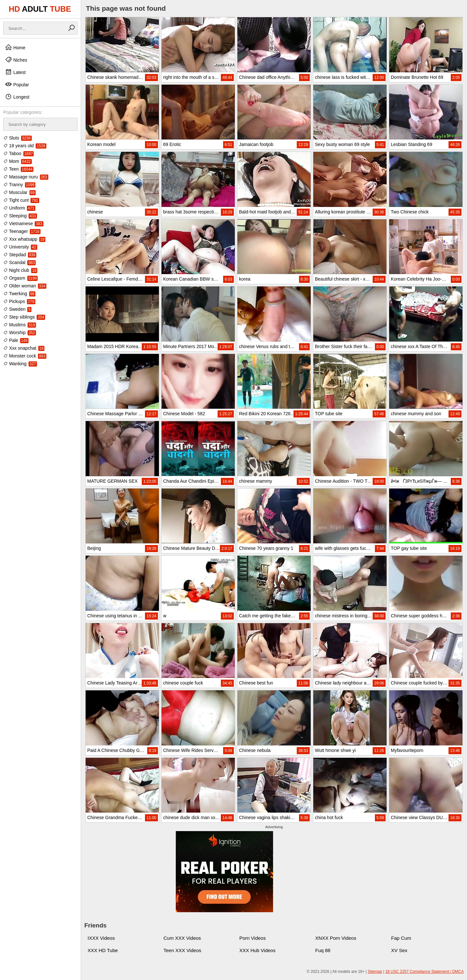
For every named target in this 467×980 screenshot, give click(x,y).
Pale (16, 340)
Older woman (25, 286)
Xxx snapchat (24, 348)
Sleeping (20, 216)
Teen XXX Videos (182, 950)
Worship (20, 333)
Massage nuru (26, 177)
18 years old (25, 146)
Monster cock (25, 356)
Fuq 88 (323, 950)
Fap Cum (401, 938)
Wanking (20, 364)
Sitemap (375, 972)
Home (15, 47)
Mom (18, 161)
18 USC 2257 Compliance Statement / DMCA (425, 972)
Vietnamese (23, 224)
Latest (15, 72)
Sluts (18, 138)
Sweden (17, 309)
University (20, 247)
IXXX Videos (101, 938)
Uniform (19, 208)
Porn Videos (252, 938)
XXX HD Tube (103, 950)
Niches (16, 60)
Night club (20, 270)
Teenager (22, 231)
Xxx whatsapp (24, 239)
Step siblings (24, 317)
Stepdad (20, 255)
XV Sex (399, 950)
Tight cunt (21, 200)
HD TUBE (40, 9)
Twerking (19, 294)
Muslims (20, 325)
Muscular (19, 192)
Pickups (19, 301)
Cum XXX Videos (182, 938)
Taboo (18, 153)
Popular (17, 84)
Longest (17, 97)
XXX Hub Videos (257, 950)
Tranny (19, 185)
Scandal (19, 262)
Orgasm (20, 278)
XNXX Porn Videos (336, 938)
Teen (18, 169)
